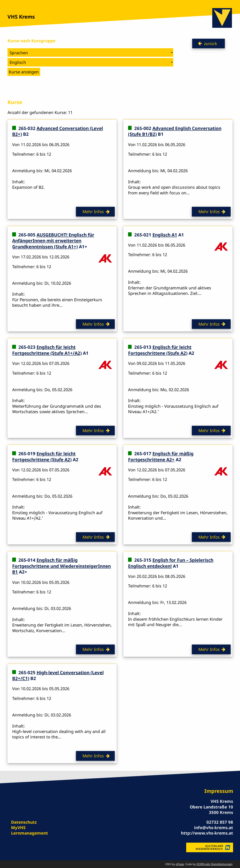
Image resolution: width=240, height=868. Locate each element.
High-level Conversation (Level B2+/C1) (58, 675)
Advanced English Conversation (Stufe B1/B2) (175, 131)
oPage (180, 864)
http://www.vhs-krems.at (207, 833)
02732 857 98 (220, 822)
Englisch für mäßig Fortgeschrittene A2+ (161, 457)
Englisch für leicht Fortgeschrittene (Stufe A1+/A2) (47, 350)
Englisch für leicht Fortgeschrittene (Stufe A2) (160, 350)
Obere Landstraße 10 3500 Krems (211, 810)
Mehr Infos (93, 211)
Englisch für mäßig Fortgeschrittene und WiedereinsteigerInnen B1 (61, 566)
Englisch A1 (165, 235)
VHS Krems (21, 17)
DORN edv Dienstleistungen (214, 864)
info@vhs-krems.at (214, 827)
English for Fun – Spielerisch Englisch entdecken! (171, 563)
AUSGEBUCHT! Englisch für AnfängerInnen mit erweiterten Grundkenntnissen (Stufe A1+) (53, 241)
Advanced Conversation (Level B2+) (57, 131)
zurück (211, 43)
